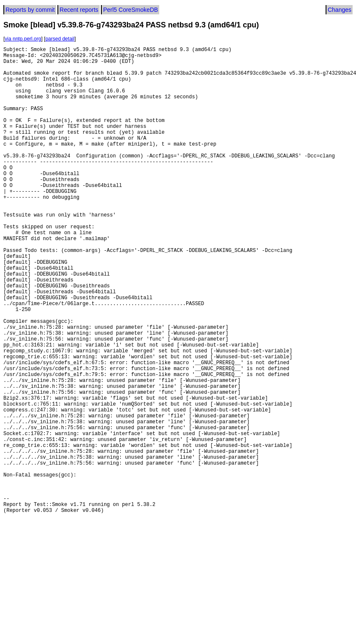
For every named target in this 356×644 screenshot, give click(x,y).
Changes (340, 10)
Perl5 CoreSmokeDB (130, 10)
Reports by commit (30, 10)
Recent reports (79, 10)
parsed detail (60, 39)
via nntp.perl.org (23, 39)
